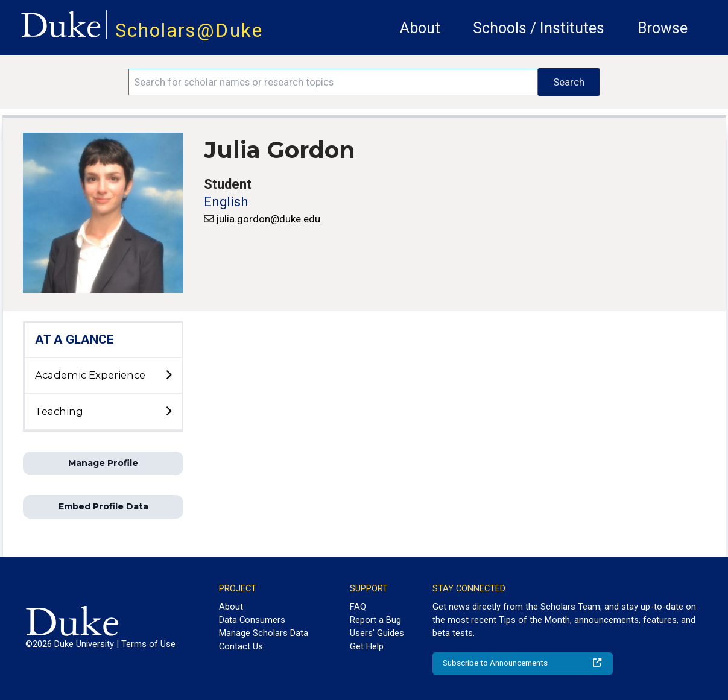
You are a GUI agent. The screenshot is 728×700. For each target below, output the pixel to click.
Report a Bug (375, 620)
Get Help (367, 646)
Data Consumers (252, 620)
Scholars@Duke (189, 30)
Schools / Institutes (539, 28)
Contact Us (241, 646)
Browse (663, 28)
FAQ (358, 607)
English (226, 202)
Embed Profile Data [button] (103, 506)
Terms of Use (148, 644)
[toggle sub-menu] (168, 376)
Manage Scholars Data (264, 633)
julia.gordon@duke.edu (268, 219)
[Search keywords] (333, 82)
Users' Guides (377, 633)
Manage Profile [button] (103, 463)
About (420, 28)
